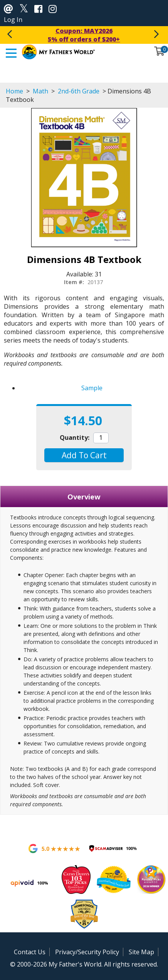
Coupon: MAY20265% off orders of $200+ (84, 35)
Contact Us (30, 952)
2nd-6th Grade (79, 91)
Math (40, 91)
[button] (84, 455)
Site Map (141, 952)
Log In (13, 20)
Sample (92, 388)
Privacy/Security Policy (87, 952)
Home (14, 91)
